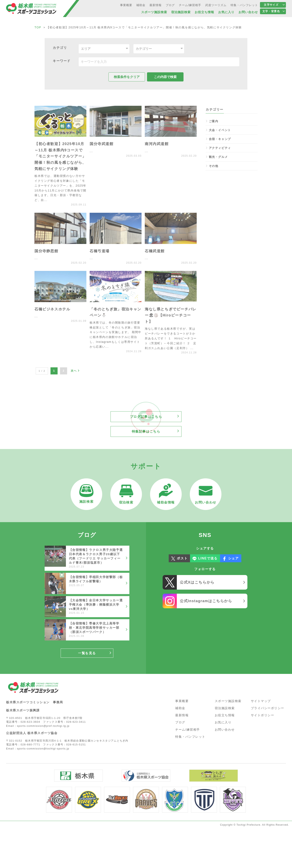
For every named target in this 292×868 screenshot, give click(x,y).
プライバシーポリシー (268, 708)
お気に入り (223, 722)
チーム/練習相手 (187, 730)
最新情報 (182, 715)
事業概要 (182, 701)
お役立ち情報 (225, 715)
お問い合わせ (225, 730)
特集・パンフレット (190, 737)
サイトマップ (261, 701)
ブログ (180, 722)
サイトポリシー (263, 715)
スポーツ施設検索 (228, 701)
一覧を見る (87, 653)
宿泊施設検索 (225, 708)
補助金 (180, 708)
